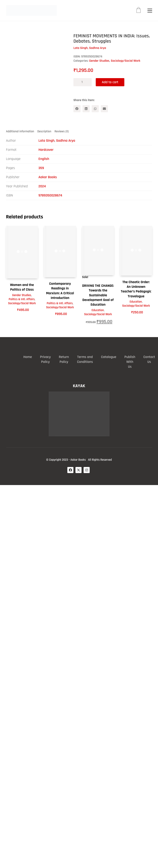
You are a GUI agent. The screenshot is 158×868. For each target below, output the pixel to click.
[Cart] (139, 11)
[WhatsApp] (95, 109)
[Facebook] (77, 109)
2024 (42, 186)
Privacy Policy (45, 359)
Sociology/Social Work (125, 61)
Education (98, 310)
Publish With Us (130, 362)
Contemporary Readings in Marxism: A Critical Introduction (60, 291)
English (44, 159)
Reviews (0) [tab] (62, 131)
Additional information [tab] (20, 131)
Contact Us (149, 359)
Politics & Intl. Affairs (22, 299)
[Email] (104, 109)
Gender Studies (99, 61)
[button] (150, 11)
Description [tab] (44, 131)
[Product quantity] (83, 82)
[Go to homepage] (31, 10)
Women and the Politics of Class (22, 287)
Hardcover (46, 150)
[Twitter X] (78, 470)
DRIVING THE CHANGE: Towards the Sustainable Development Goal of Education (98, 295)
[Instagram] (87, 470)
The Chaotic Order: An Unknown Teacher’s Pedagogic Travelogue (136, 289)
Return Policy (64, 359)
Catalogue (109, 357)
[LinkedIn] (86, 109)
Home (28, 357)
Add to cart (110, 82)
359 (41, 168)
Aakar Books (48, 177)
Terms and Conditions (85, 359)
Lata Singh (47, 141)
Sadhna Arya (66, 141)
